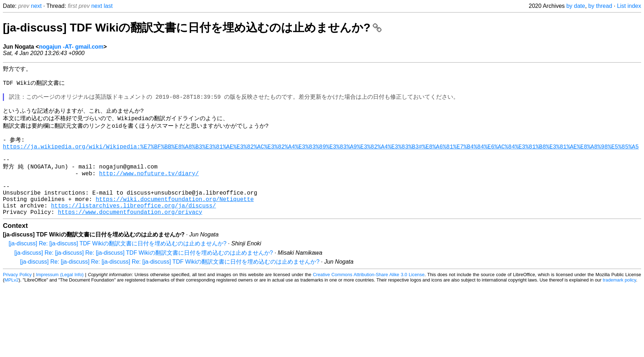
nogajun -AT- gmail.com (71, 47)
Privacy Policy (17, 300)
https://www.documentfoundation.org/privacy (130, 238)
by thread (600, 6)
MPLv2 (11, 306)
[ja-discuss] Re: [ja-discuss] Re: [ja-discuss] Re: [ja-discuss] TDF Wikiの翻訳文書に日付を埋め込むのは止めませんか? (170, 287)
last (108, 6)
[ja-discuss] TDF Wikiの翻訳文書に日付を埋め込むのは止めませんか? (192, 28)
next (36, 6)
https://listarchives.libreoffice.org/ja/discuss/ (133, 230)
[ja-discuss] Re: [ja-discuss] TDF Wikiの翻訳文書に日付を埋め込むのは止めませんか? (118, 269)
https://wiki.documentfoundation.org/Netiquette (175, 222)
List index (629, 6)
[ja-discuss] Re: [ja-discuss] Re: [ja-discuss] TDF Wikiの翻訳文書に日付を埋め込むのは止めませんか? (144, 278)
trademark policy (619, 306)
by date (576, 6)
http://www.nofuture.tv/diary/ (149, 190)
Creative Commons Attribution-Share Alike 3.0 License (369, 300)
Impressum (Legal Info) (60, 300)
